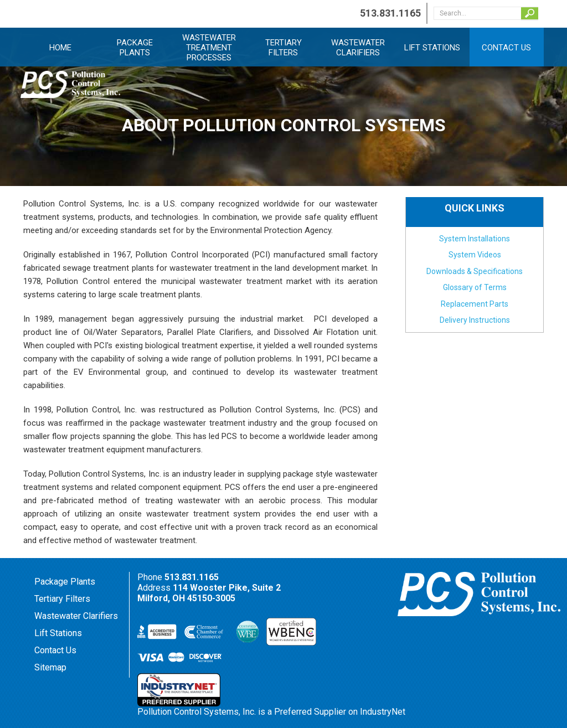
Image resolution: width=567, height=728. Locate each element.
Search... (530, 13)
